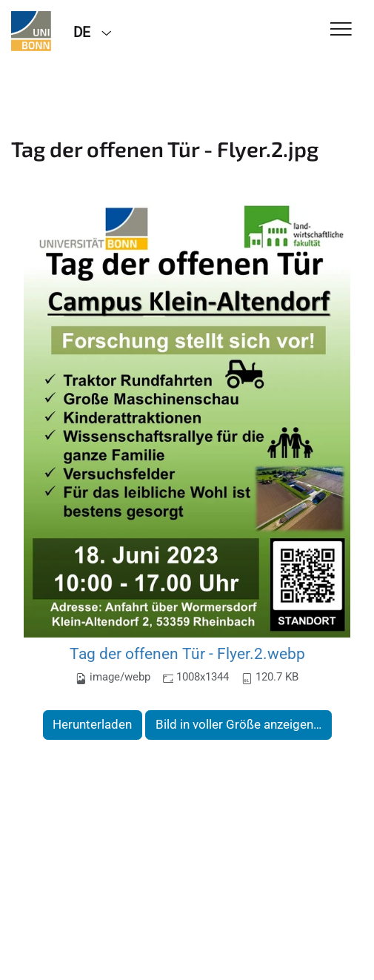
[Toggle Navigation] (341, 30)
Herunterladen (92, 724)
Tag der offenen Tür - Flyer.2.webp (187, 653)
